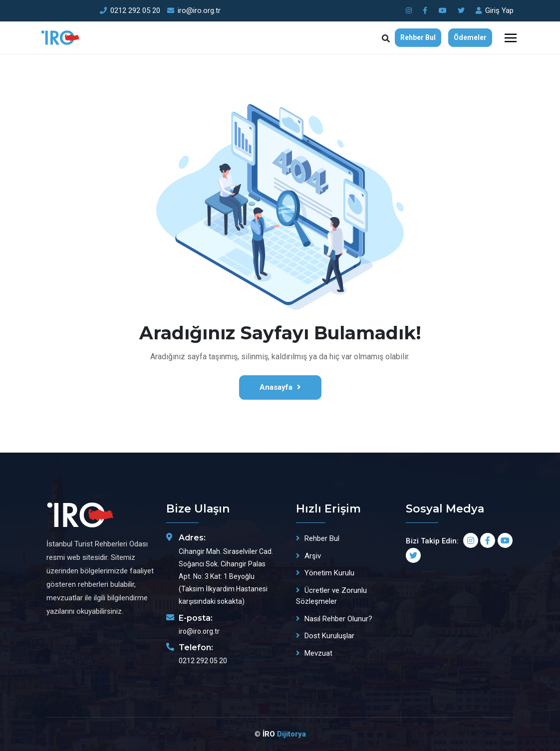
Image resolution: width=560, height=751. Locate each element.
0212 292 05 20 (130, 10)
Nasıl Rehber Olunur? (338, 619)
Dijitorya (291, 734)
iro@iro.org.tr (194, 10)
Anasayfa (280, 387)
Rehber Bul (418, 37)
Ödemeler (470, 37)
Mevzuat (318, 653)
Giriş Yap (495, 10)
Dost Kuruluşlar (329, 636)
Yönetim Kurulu (329, 573)
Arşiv (313, 556)
